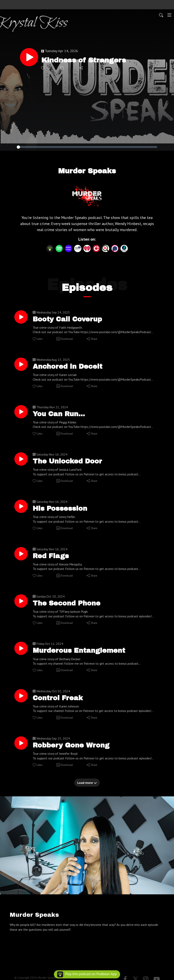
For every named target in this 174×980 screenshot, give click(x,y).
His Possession (63, 512)
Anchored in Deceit (70, 368)
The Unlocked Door (70, 464)
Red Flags (52, 560)
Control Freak (60, 704)
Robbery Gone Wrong (74, 752)
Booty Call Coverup (70, 320)
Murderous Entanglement (82, 656)
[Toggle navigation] (169, 15)
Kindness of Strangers (86, 60)
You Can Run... (61, 416)
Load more (87, 790)
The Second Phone (69, 608)
